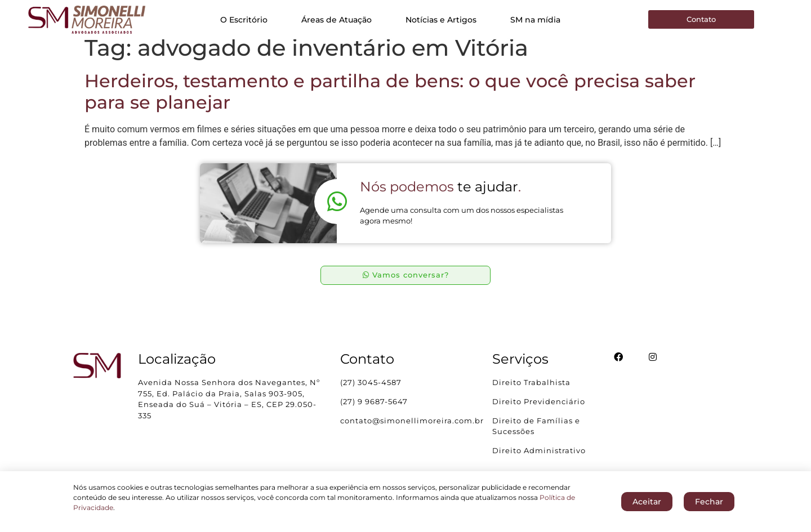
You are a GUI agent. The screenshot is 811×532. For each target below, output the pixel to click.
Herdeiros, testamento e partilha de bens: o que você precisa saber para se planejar (390, 101)
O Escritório (244, 20)
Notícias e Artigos (441, 20)
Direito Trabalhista (531, 392)
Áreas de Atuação (337, 20)
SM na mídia (535, 20)
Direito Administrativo (539, 461)
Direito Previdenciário (539, 412)
